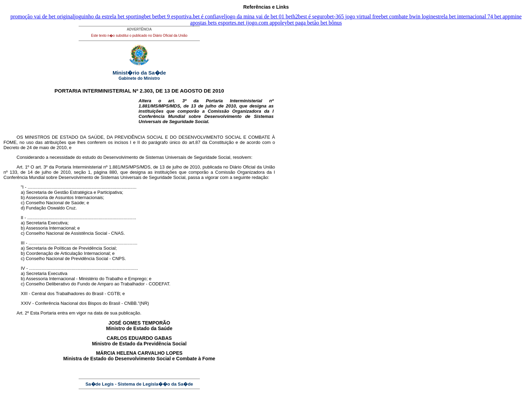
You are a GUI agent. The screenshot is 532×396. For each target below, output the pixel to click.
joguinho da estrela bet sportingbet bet (117, 16)
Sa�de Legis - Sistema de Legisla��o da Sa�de (139, 384)
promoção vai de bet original (42, 16)
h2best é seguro (310, 16)
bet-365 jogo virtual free (354, 16)
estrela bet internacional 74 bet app (472, 16)
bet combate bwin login (407, 16)
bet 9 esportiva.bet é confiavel (192, 16)
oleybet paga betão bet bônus (310, 23)
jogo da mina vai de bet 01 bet (259, 16)
